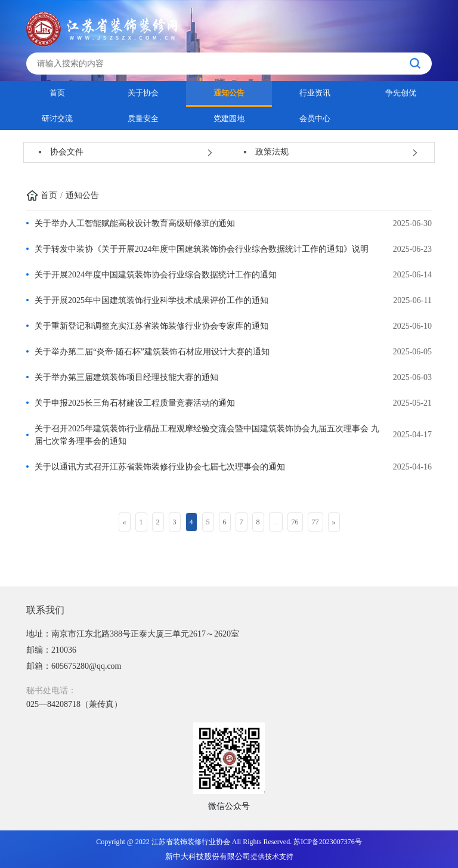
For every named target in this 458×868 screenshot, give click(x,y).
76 (295, 522)
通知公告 (229, 93)
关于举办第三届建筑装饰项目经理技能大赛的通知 (126, 377)
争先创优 (401, 93)
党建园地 (229, 118)
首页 (57, 93)
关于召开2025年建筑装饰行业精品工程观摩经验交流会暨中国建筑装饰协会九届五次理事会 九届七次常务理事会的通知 (207, 435)
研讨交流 (57, 118)
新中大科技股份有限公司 (208, 856)
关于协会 (143, 93)
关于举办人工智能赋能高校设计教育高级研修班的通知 (135, 223)
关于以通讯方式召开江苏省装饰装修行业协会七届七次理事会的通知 (160, 467)
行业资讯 (315, 93)
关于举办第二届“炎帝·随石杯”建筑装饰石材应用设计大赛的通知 (152, 352)
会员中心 (315, 118)
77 (315, 522)
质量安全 (143, 118)
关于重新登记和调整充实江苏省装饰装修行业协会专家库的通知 (151, 326)
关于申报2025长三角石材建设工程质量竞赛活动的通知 (135, 403)
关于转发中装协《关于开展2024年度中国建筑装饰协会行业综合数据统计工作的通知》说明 (202, 249)
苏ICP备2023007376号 (328, 842)
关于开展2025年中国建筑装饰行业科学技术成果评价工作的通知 (151, 300)
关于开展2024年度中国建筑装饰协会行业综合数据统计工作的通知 (156, 275)
